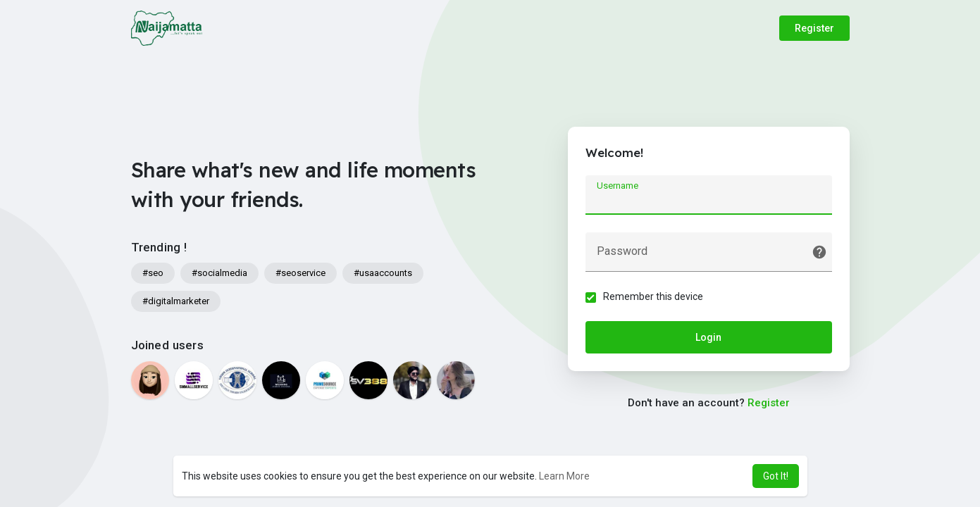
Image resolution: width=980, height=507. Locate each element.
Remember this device (653, 296)
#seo (153, 273)
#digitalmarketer (176, 301)
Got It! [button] (776, 476)
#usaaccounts (383, 273)
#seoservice (300, 273)
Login (708, 337)
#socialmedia (219, 273)
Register (814, 28)
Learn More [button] (564, 476)
